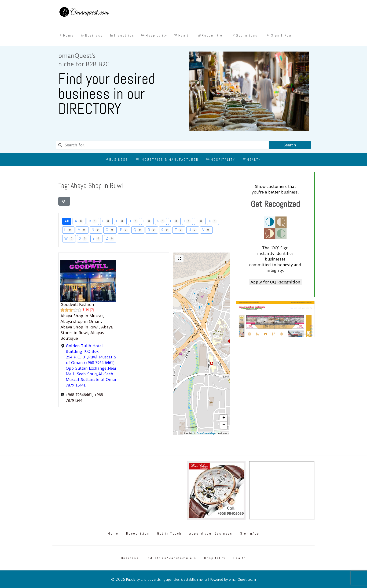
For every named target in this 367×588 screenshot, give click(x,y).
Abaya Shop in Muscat (82, 316)
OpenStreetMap (206, 433)
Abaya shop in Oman (81, 321)
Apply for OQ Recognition (275, 282)
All (67, 221)
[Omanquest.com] (84, 13)
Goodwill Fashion (77, 305)
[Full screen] (179, 259)
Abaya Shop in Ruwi (79, 327)
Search (290, 145)
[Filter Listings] (64, 201)
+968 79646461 (79, 395)
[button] (224, 418)
